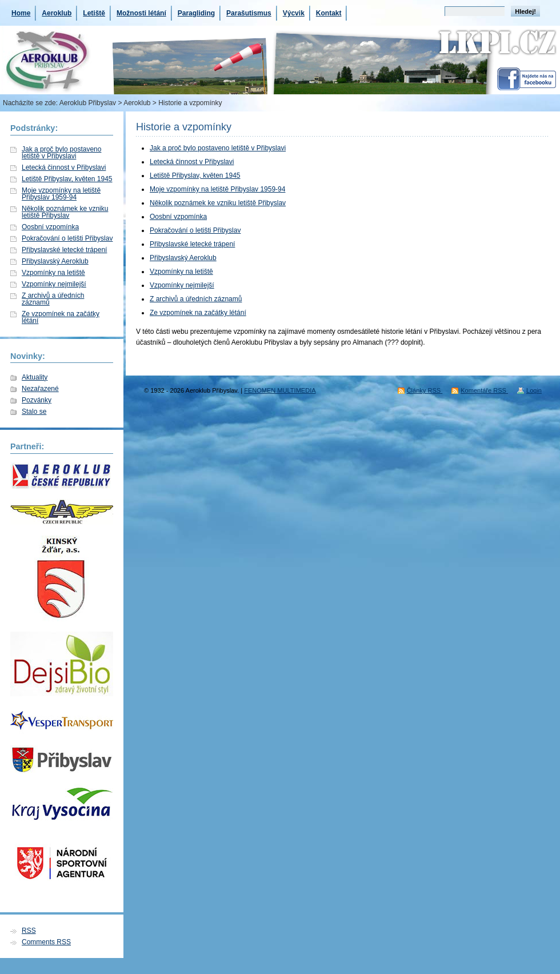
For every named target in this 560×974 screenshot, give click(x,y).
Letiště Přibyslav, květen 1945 (67, 179)
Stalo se (34, 412)
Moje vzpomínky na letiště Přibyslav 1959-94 (61, 194)
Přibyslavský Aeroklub (55, 261)
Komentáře (484, 390)
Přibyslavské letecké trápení (64, 250)
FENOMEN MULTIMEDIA (280, 390)
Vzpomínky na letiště (53, 273)
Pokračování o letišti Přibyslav (67, 238)
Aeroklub (57, 13)
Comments (46, 942)
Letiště (94, 13)
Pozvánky (37, 400)
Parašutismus (249, 13)
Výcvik (294, 13)
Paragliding (196, 13)
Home (21, 13)
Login (534, 390)
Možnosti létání (141, 13)
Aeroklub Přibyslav (88, 103)
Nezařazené (40, 389)
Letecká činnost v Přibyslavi (64, 167)
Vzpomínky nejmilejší (54, 284)
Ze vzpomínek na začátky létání (61, 317)
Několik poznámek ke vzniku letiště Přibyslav (65, 212)
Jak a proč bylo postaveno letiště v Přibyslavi (61, 153)
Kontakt (329, 13)
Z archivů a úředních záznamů (53, 299)
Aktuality (35, 377)
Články (425, 390)
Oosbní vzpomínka (50, 227)
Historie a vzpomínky (184, 127)
